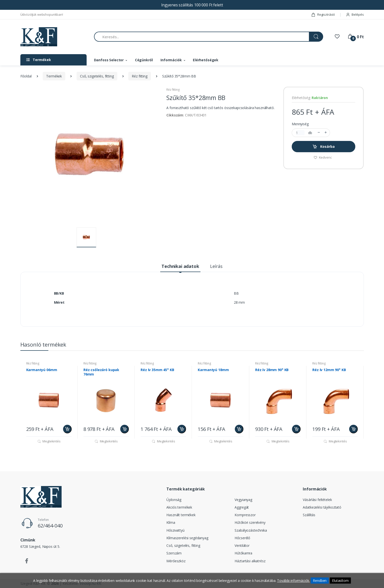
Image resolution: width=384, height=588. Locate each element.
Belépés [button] (355, 14)
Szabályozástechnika (251, 530)
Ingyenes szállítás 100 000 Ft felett (192, 5)
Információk (171, 60)
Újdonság (174, 500)
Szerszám (174, 553)
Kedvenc (323, 157)
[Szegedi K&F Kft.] (39, 37)
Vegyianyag (243, 500)
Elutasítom (340, 581)
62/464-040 (50, 526)
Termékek (54, 76)
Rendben (320, 581)
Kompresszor (245, 515)
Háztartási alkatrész (250, 561)
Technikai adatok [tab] (180, 266)
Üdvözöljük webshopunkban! (42, 14)
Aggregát (242, 507)
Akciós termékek (179, 507)
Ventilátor (242, 545)
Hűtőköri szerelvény (250, 522)
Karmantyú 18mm (213, 370)
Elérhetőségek (206, 60)
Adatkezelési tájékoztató (322, 507)
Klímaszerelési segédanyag (187, 538)
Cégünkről (144, 60)
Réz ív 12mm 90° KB (329, 370)
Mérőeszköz (176, 561)
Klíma (171, 522)
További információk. (293, 581)
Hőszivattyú (175, 530)
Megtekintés (49, 441)
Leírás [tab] (216, 266)
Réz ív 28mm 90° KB (272, 370)
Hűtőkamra (243, 553)
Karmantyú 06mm (42, 370)
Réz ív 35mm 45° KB (157, 370)
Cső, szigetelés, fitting (97, 76)
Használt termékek (181, 515)
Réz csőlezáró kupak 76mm (101, 372)
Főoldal (26, 76)
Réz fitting (139, 76)
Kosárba (324, 147)
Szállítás (309, 515)
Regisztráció (323, 14)
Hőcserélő (242, 538)
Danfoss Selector (109, 60)
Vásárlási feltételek (317, 500)
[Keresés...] (202, 37)
